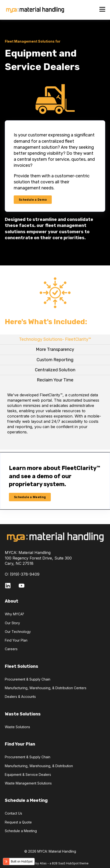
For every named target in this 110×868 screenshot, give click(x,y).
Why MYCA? (14, 614)
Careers (11, 649)
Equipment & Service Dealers (28, 775)
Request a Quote (18, 822)
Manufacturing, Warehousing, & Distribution (39, 766)
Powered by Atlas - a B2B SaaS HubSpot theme (55, 863)
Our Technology (18, 632)
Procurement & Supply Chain (28, 679)
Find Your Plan (16, 640)
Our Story (12, 623)
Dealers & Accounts (20, 697)
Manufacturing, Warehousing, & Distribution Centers (46, 688)
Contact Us (13, 813)
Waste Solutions (17, 727)
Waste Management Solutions (28, 783)
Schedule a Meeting (21, 831)
